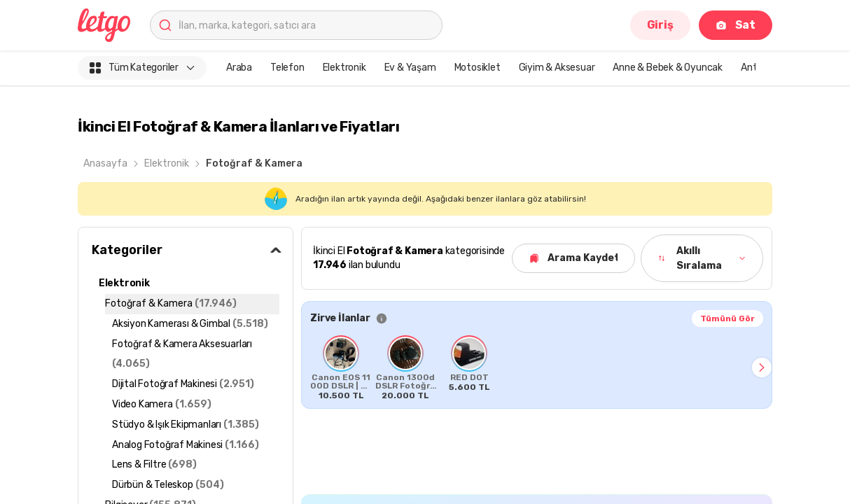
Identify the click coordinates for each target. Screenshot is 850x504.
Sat (736, 25)
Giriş (660, 25)
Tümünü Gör (727, 318)
